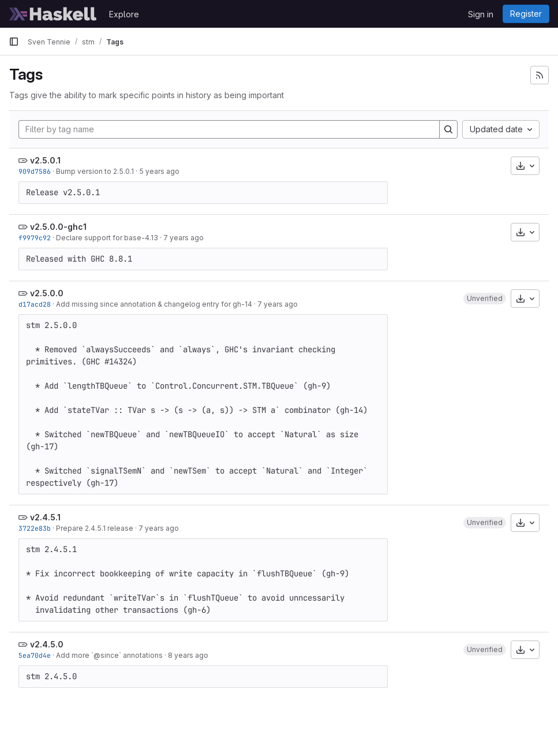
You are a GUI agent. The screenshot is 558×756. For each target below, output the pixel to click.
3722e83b (35, 528)
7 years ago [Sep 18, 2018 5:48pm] (278, 304)
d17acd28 (35, 304)
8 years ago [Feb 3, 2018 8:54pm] (188, 655)
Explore (124, 14)
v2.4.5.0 (47, 644)
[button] (485, 299)
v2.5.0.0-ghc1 (58, 227)
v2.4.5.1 (45, 517)
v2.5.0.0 (47, 293)
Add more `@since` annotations (109, 655)
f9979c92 (35, 238)
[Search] (448, 129)
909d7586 (35, 171)
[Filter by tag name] (229, 129)
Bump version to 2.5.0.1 (95, 171)
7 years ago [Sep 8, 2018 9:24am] (159, 528)
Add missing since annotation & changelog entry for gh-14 (154, 304)
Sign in (481, 14)
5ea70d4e (35, 655)
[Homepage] (53, 14)
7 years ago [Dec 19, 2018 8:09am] (183, 238)
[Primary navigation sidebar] (14, 42)
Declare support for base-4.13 (107, 238)
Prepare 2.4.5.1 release (95, 528)
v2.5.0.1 (45, 160)
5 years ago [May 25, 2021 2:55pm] (159, 171)
